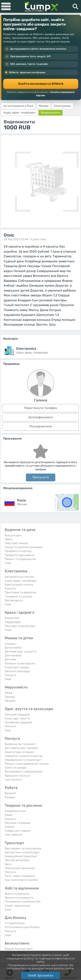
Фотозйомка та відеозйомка (24, 772)
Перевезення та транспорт (23, 760)
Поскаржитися (41, 426)
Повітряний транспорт (20, 868)
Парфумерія (13, 622)
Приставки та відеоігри (20, 592)
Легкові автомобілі (17, 860)
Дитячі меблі (13, 648)
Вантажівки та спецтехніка (23, 848)
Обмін (9, 693)
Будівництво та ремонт (20, 744)
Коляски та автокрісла (20, 663)
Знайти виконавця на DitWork (41, 84)
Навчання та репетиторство (24, 756)
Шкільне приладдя (17, 671)
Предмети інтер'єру (18, 551)
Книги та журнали (17, 894)
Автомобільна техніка (19, 577)
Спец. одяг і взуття (17, 718)
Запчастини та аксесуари (22, 852)
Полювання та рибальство (23, 901)
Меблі (9, 539)
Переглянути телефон (41, 408)
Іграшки (10, 644)
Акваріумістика (15, 811)
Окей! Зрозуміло (40, 975)
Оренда (10, 697)
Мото (8, 864)
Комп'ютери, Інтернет (20, 752)
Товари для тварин (18, 831)
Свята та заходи (16, 768)
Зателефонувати (40, 417)
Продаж (10, 701)
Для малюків (13, 655)
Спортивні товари (17, 667)
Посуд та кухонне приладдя (24, 547)
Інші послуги (13, 780)
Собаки (10, 827)
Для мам (10, 659)
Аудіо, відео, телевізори (21, 581)
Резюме (10, 797)
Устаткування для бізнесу (22, 927)
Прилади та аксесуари (20, 626)
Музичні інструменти (19, 898)
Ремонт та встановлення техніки (27, 764)
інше (8, 730)
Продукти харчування (20, 555)
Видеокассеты (51, 113)
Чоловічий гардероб (18, 722)
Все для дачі (13, 535)
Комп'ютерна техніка (19, 585)
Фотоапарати (14, 600)
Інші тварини (13, 835)
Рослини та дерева (17, 823)
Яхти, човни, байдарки (20, 876)
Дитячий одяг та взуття (21, 651)
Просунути (41, 477)
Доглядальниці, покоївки (21, 748)
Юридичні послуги (17, 776)
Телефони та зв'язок (18, 596)
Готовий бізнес (15, 923)
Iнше (8, 563)
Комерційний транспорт (21, 856)
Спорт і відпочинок (17, 906)
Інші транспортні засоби (21, 880)
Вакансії (10, 793)
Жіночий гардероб (17, 715)
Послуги (10, 588)
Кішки (9, 815)
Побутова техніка (16, 543)
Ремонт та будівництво (20, 559)
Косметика (12, 618)
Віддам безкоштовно (19, 949)
